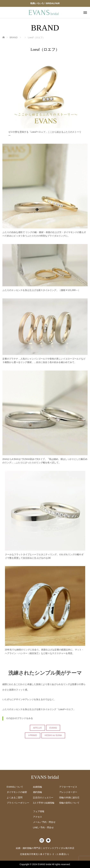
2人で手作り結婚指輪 (44, 803)
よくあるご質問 (15, 798)
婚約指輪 (38, 792)
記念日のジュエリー (43, 798)
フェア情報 (39, 811)
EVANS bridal (45, 777)
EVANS (53, 728)
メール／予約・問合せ (44, 822)
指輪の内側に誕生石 (69, 798)
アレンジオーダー (68, 792)
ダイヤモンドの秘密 (17, 792)
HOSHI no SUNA (53, 735)
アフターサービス (68, 787)
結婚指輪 (38, 787)
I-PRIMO (33, 735)
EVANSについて (15, 787)
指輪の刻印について (69, 803)
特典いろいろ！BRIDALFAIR (45, 3)
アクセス (38, 817)
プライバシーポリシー (18, 803)
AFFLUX (37, 728)
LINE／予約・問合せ (43, 827)
